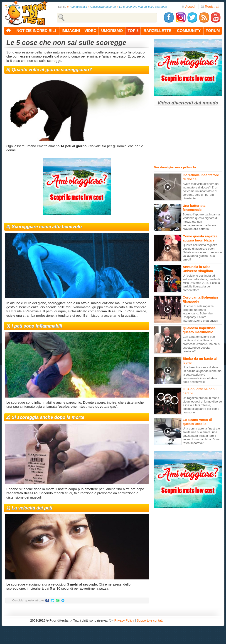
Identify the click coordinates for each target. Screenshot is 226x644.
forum (213, 31)
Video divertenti (175, 103)
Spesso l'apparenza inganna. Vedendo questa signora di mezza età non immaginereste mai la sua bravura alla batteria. (202, 222)
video (90, 31)
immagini (71, 31)
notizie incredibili (36, 31)
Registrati (210, 6)
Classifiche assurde (103, 7)
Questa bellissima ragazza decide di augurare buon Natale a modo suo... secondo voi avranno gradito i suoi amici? (202, 252)
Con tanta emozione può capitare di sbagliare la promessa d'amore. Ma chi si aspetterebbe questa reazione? (201, 344)
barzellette (158, 31)
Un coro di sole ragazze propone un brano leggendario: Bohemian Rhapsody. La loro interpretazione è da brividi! (200, 313)
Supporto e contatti (150, 620)
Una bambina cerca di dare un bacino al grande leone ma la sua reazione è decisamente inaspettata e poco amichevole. (202, 375)
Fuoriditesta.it (78, 7)
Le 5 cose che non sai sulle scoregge (143, 7)
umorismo (112, 31)
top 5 (133, 31)
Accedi (188, 6)
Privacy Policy (124, 620)
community (189, 31)
